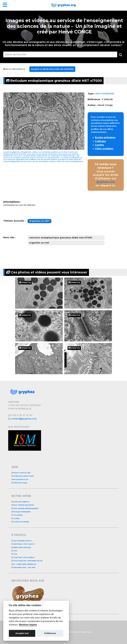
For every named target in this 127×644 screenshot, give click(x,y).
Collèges (101, 141)
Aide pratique (19, 483)
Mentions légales (21, 547)
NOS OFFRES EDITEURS (23, 505)
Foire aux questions (23, 476)
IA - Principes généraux (24, 564)
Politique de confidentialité (27, 561)
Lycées (99, 145)
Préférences (50, 633)
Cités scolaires (104, 149)
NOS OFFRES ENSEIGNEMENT (25, 508)
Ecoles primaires (105, 137)
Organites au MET (39, 221)
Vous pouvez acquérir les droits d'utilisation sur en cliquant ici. (106, 175)
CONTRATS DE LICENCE (23, 557)
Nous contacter (21, 473)
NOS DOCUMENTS (20, 502)
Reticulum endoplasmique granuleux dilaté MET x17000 (54, 81)
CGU (14, 554)
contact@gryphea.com (24, 419)
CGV (14, 551)
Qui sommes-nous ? (22, 541)
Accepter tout (22, 633)
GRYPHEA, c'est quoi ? (23, 544)
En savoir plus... (21, 479)
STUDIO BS (85, 632)
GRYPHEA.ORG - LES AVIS (23, 567)
